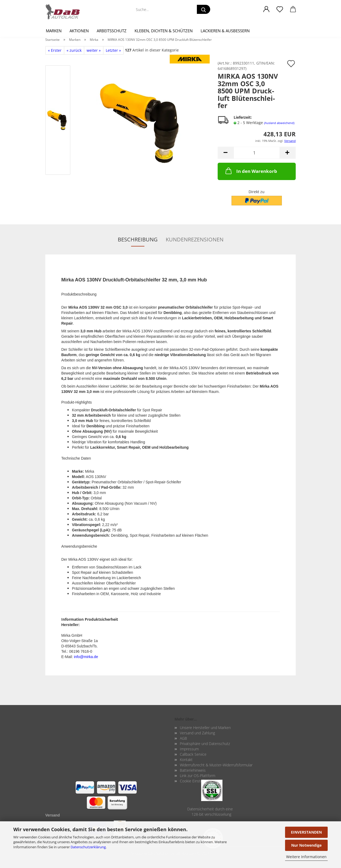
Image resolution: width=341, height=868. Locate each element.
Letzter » (113, 50)
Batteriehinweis (193, 770)
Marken (54, 31)
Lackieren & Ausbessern (225, 31)
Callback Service (193, 754)
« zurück (74, 50)
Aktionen (79, 31)
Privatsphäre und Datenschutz (205, 744)
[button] (266, 9)
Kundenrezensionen (195, 239)
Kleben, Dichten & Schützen (164, 31)
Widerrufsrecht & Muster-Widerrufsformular (216, 765)
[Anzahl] (257, 153)
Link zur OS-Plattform (198, 776)
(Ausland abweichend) (279, 123)
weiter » (94, 50)
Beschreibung (138, 239)
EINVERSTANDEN (306, 832)
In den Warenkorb (251, 171)
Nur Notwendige (306, 845)
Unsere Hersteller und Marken (205, 728)
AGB (183, 738)
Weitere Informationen (306, 857)
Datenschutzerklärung (88, 847)
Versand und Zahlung (197, 733)
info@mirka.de (86, 657)
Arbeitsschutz (112, 31)
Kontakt (186, 760)
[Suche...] (204, 9)
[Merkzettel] (280, 9)
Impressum (189, 749)
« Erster (55, 50)
